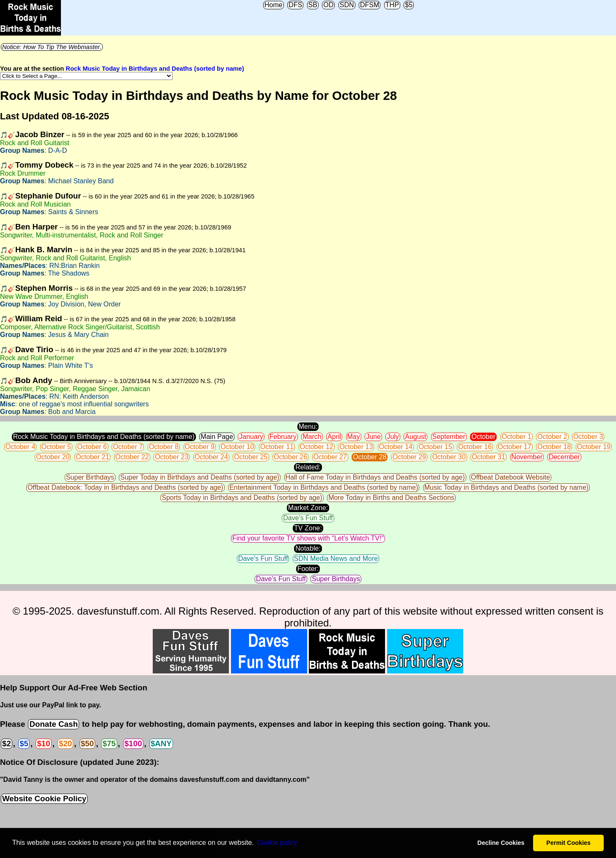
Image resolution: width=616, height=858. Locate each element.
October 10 (237, 447)
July (393, 437)
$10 (43, 744)
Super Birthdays (90, 477)
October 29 (409, 457)
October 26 (290, 457)
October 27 (330, 457)
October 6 (92, 447)
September (449, 437)
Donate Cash (53, 724)
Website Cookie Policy (44, 799)
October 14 (396, 447)
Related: (308, 467)
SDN (347, 5)
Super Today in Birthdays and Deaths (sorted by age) (200, 477)
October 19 (594, 447)
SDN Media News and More (336, 559)
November (527, 457)
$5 (409, 5)
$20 (65, 744)
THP (392, 5)
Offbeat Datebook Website (510, 477)
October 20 (53, 457)
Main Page (217, 437)
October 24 (211, 457)
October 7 (128, 447)
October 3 (588, 437)
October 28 (370, 457)
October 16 (475, 447)
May (354, 437)
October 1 (517, 437)
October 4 (20, 447)
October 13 (356, 447)
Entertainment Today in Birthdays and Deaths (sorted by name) (324, 487)
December (564, 457)
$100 (133, 744)
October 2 (552, 437)
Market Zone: (308, 508)
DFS (295, 5)
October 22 (132, 457)
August (415, 437)
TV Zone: (308, 528)
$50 (87, 744)
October (483, 437)
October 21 (92, 457)
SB (313, 5)
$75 (109, 744)
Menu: (308, 426)
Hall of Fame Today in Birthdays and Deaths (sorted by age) (375, 477)
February (283, 437)
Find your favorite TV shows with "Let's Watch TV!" (308, 538)
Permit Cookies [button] (568, 843)
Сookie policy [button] (277, 843)
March (312, 437)
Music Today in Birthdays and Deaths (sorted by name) (506, 487)
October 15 (435, 447)
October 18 (554, 447)
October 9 (200, 447)
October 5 (56, 447)
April (334, 437)
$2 (7, 744)
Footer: (308, 569)
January (251, 437)
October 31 (488, 457)
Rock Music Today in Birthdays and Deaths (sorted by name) (155, 69)
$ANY (161, 744)
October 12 (317, 447)
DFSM (370, 5)
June (373, 437)
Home (274, 5)
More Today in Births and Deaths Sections (391, 498)
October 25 (251, 457)
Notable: (308, 548)
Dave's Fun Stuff (308, 518)
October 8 (164, 447)
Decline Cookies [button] (501, 843)
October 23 (172, 457)
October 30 (449, 457)
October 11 (277, 447)
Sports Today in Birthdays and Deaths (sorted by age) (242, 498)
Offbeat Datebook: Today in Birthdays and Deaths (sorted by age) (125, 487)
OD (328, 5)
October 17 (515, 447)
